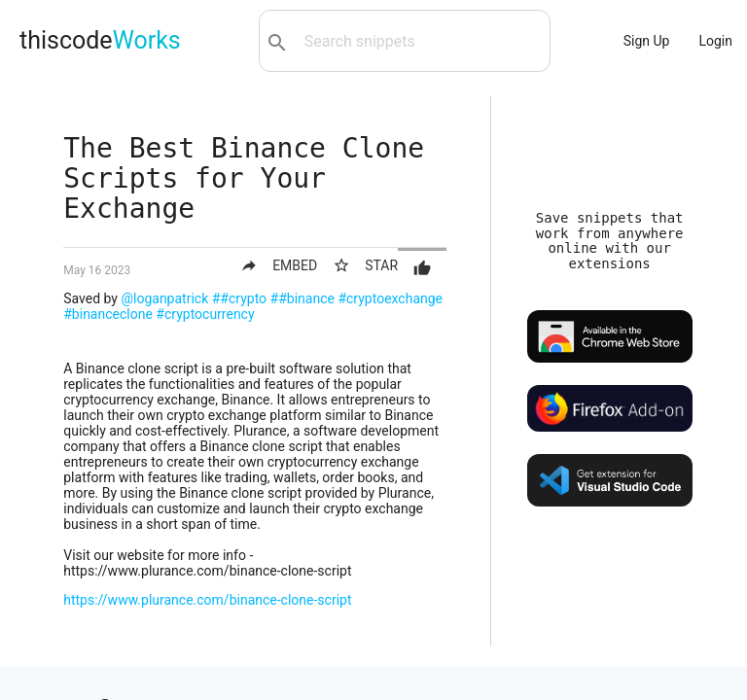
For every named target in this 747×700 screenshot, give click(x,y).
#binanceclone (108, 314)
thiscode (100, 40)
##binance (302, 298)
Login (715, 41)
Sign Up (647, 41)
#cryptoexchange (390, 298)
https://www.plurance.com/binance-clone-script (207, 600)
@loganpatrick (164, 298)
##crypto (239, 298)
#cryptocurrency (205, 314)
